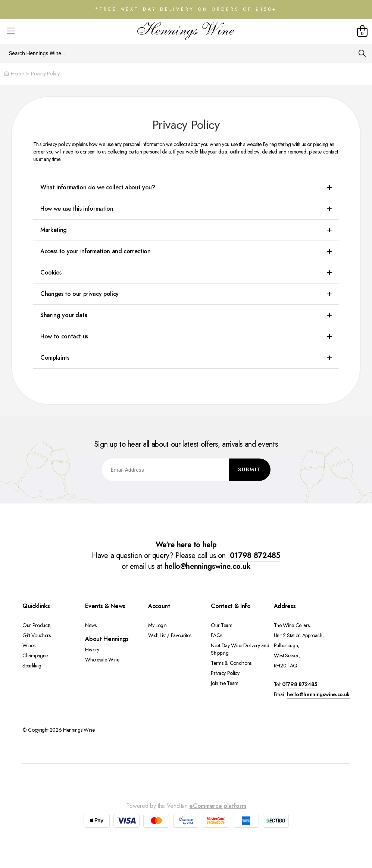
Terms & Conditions (231, 663)
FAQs (217, 635)
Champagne (35, 655)
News (91, 625)
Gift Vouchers (36, 635)
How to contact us (64, 336)
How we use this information (77, 209)
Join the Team (224, 683)
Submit (250, 469)
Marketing (54, 230)
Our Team (221, 625)
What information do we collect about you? (98, 187)
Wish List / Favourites (170, 635)
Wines (29, 645)
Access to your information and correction (96, 251)
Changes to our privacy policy (79, 294)
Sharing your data (64, 315)
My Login (157, 625)
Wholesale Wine (102, 660)
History (92, 650)
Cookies (51, 272)
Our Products (36, 625)
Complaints (55, 358)
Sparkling (32, 666)
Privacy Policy (225, 673)
